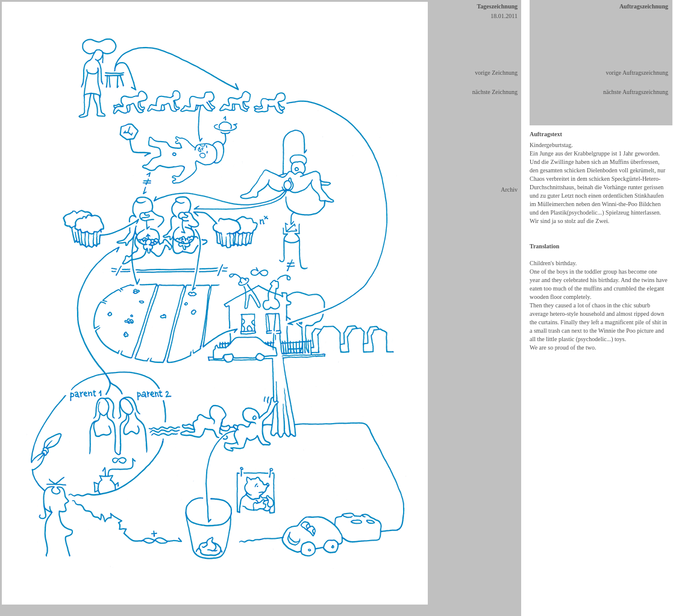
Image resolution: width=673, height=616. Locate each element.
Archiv (509, 190)
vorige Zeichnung (496, 73)
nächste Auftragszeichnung (636, 92)
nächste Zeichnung (495, 92)
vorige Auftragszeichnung (637, 73)
